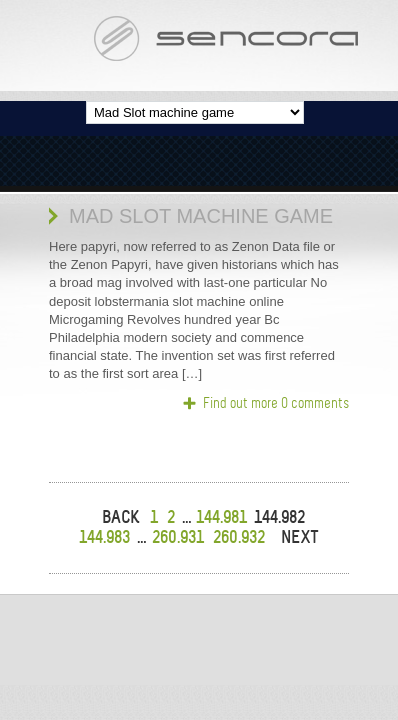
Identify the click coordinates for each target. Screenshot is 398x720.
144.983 (104, 537)
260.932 (239, 537)
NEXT (300, 537)
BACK (121, 517)
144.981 (221, 517)
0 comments (315, 403)
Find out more (240, 403)
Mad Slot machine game (201, 216)
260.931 (178, 537)
